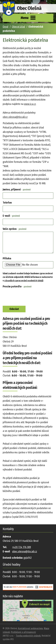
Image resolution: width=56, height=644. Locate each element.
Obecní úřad (18, 27)
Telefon (7, 203)
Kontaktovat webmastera (30, 628)
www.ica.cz (30, 104)
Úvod (5, 27)
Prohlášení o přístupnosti (23, 632)
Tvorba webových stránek (28, 636)
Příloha (7, 258)
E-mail (11, 216)
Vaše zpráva (15, 229)
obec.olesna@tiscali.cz (15, 117)
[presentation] (24, 297)
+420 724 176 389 (22, 547)
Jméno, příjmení (17, 189)
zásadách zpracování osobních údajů (24, 281)
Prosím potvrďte (17, 286)
